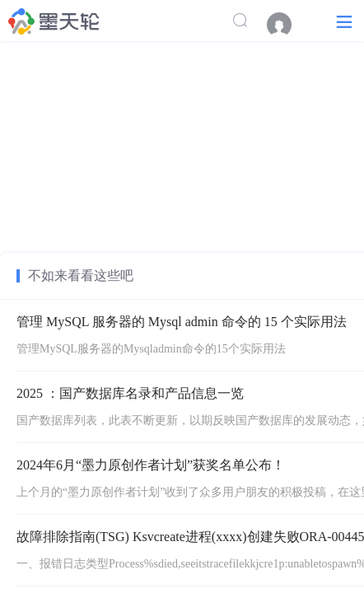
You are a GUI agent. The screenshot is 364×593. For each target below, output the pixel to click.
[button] (344, 21)
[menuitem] (287, 25)
